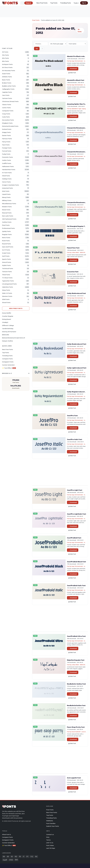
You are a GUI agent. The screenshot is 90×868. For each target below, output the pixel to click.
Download (73, 69)
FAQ (48, 837)
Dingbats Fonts (7, 123)
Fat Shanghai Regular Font (77, 226)
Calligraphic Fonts (8, 89)
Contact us (50, 834)
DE (8, 857)
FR (20, 857)
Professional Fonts (8, 228)
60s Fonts (5, 58)
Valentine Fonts (8, 287)
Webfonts (50, 821)
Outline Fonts (7, 222)
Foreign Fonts (7, 148)
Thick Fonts (6, 275)
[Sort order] (77, 44)
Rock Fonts (6, 241)
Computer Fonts (8, 111)
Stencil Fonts (7, 262)
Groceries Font (73, 272)
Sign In (84, 3)
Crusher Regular (8, 316)
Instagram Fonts (8, 362)
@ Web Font (72, 73)
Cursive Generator (8, 365)
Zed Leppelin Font (74, 778)
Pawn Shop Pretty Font (76, 727)
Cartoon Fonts (7, 98)
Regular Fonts (7, 234)
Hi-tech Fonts (7, 173)
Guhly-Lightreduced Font (77, 368)
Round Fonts (7, 244)
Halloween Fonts (8, 166)
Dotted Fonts (7, 129)
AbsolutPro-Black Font (76, 80)
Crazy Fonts (6, 114)
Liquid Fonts (6, 194)
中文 (32, 857)
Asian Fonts (6, 74)
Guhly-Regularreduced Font (78, 392)
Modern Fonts (7, 207)
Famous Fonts (7, 139)
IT (24, 857)
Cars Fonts (6, 95)
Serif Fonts (6, 256)
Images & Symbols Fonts (11, 185)
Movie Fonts (6, 210)
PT (27, 857)
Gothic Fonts (7, 160)
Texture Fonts (7, 272)
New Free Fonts (42, 3)
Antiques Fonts (7, 64)
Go (37, 49)
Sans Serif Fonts (8, 247)
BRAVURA (6, 335)
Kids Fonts (6, 191)
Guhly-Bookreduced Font (77, 344)
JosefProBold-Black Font (76, 562)
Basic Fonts (6, 80)
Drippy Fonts (6, 132)
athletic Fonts (7, 77)
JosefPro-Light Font (75, 490)
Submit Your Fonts (53, 826)
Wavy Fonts (6, 290)
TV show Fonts (7, 278)
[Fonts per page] (58, 44)
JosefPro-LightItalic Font (77, 514)
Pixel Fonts (6, 225)
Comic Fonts (6, 108)
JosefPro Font (72, 416)
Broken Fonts (7, 83)
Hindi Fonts (6, 176)
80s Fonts (5, 61)
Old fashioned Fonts (9, 219)
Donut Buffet (7, 313)
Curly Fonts (6, 117)
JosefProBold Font (74, 538)
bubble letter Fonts (9, 86)
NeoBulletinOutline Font (76, 705)
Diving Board (7, 319)
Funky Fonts (6, 154)
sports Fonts (6, 259)
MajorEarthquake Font (76, 660)
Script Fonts (6, 253)
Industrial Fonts (7, 188)
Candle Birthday (8, 329)
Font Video (50, 845)
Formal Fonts (7, 151)
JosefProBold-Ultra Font (76, 636)
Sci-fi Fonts (6, 250)
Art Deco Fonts (7, 67)
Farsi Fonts (6, 145)
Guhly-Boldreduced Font (76, 293)
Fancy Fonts (6, 142)
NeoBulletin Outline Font (76, 684)
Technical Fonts (8, 268)
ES (12, 857)
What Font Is (7, 834)
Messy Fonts (6, 197)
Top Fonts (54, 3)
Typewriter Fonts (8, 281)
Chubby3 (5, 322)
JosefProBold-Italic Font (76, 586)
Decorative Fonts (8, 120)
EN (4, 857)
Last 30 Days (51, 848)
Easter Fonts (6, 135)
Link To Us (50, 843)
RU (36, 857)
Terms (48, 840)
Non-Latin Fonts (8, 216)
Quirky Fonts (6, 231)
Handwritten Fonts (9, 170)
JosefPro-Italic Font (75, 439)
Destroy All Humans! (9, 332)
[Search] (29, 3)
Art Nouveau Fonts (9, 71)
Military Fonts (7, 200)
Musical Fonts (7, 213)
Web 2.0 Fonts (7, 293)
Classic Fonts (7, 105)
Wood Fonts (6, 302)
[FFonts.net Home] (10, 3)
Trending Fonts (66, 3)
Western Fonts (7, 296)
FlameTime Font (73, 248)
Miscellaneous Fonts (9, 204)
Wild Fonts (6, 299)
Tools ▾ (76, 3)
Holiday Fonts (7, 179)
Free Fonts (36, 20)
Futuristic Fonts (7, 157)
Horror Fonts (6, 182)
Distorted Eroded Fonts (10, 126)
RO (16, 857)
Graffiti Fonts (7, 163)
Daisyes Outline (7, 341)
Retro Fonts (6, 238)
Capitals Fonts (7, 92)
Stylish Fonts (6, 265)
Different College (8, 325)
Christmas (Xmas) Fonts (10, 101)
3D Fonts (5, 52)
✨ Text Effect (9, 368)
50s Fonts (5, 55)
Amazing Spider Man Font (77, 104)
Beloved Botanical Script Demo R (14, 338)
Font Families (51, 823)
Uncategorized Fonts (9, 284)
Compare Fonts (7, 359)
